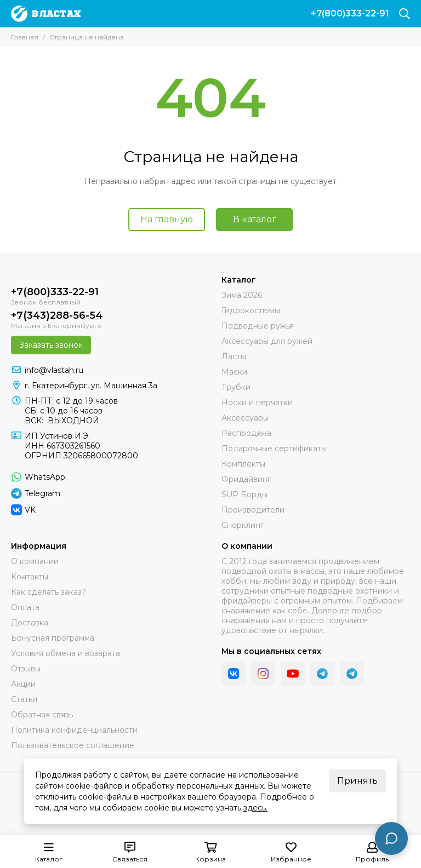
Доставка (30, 623)
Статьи (24, 699)
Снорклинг (243, 525)
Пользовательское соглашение (73, 745)
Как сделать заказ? (49, 592)
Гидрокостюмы (251, 311)
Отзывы (26, 669)
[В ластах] (46, 14)
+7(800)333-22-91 (350, 14)
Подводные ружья (258, 326)
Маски (234, 372)
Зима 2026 (242, 295)
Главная (25, 37)
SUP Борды (244, 495)
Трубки (236, 387)
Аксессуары (245, 418)
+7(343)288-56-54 (57, 315)
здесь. (255, 808)
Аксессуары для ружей (267, 341)
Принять (357, 781)
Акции (23, 684)
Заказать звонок (51, 345)
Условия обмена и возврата (66, 653)
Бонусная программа (53, 638)
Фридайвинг (246, 479)
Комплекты (243, 464)
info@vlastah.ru (54, 370)
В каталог (255, 219)
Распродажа (246, 433)
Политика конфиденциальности (74, 730)
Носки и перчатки (257, 403)
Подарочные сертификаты (274, 449)
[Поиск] (405, 14)
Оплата (25, 607)
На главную (167, 219)
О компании (35, 561)
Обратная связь (42, 715)
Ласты (234, 357)
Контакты (30, 577)
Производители (253, 510)
